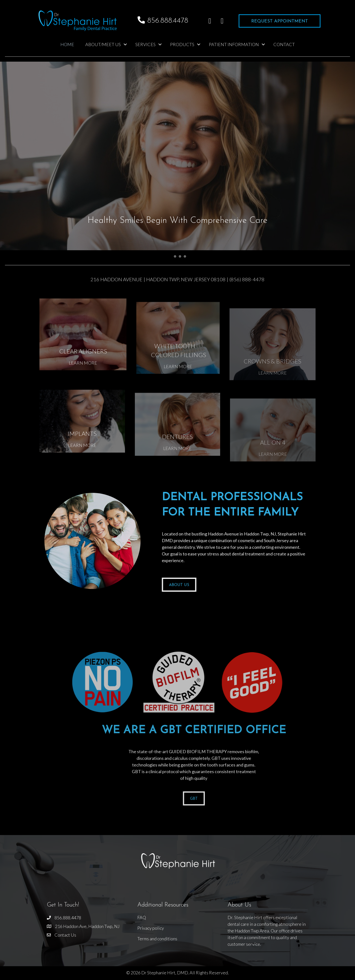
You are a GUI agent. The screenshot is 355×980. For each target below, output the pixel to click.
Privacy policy (151, 928)
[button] (210, 21)
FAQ (142, 917)
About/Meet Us (103, 44)
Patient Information (234, 44)
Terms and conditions (157, 939)
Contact (284, 44)
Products (182, 44)
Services (145, 44)
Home (67, 44)
